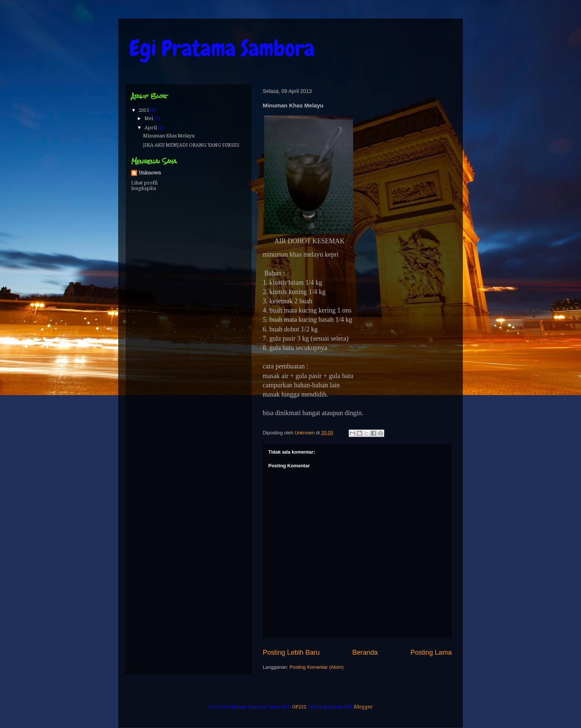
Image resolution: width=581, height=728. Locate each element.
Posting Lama (431, 652)
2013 (144, 110)
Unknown (150, 173)
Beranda (365, 652)
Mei (149, 118)
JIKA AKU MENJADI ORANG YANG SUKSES (191, 145)
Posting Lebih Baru (291, 652)
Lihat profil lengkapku (144, 186)
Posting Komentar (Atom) (316, 667)
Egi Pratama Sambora (222, 48)
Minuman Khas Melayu (169, 136)
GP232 (299, 707)
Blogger (363, 707)
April (151, 128)
